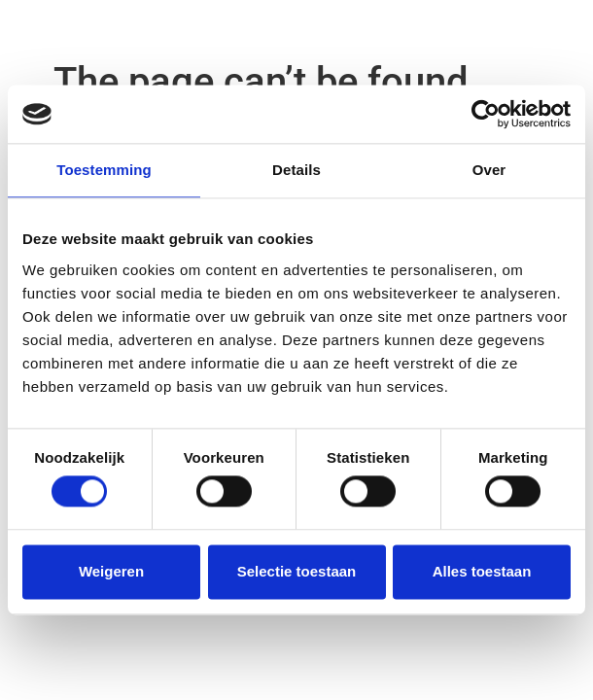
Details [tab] (296, 170)
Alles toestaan (482, 571)
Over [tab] (489, 170)
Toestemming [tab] (104, 170)
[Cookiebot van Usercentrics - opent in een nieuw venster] (486, 114)
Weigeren (111, 571)
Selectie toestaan (297, 571)
